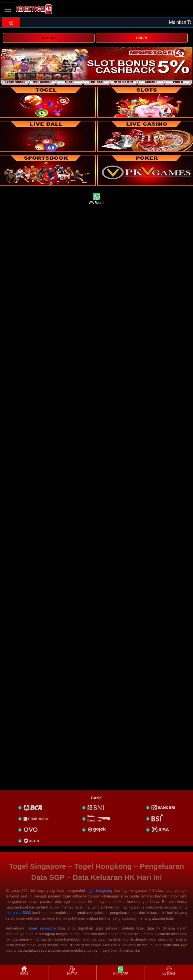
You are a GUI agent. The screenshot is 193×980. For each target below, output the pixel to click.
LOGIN (142, 38)
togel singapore (42, 928)
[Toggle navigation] (8, 9)
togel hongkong (99, 891)
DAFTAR (49, 38)
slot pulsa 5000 (18, 913)
